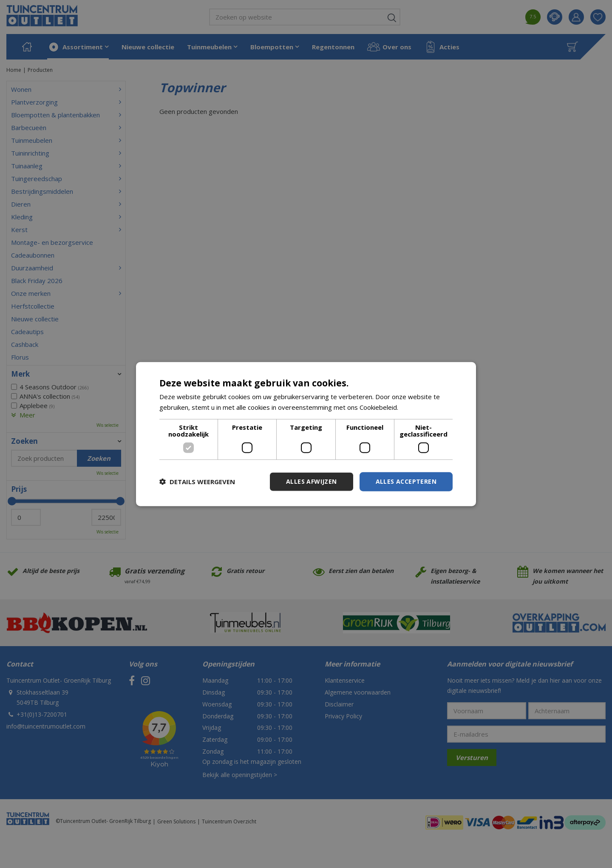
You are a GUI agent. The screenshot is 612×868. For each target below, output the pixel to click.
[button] (197, 482)
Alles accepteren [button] (406, 481)
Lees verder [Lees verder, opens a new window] (418, 407)
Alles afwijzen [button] (312, 481)
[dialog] (306, 434)
